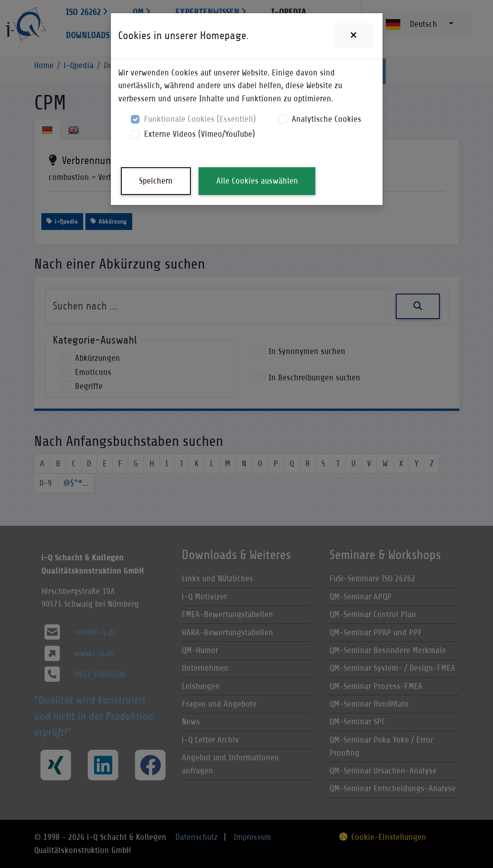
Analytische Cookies (326, 119)
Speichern (156, 181)
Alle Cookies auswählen (257, 181)
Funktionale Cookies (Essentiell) (200, 119)
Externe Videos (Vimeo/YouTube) (199, 134)
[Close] (354, 36)
